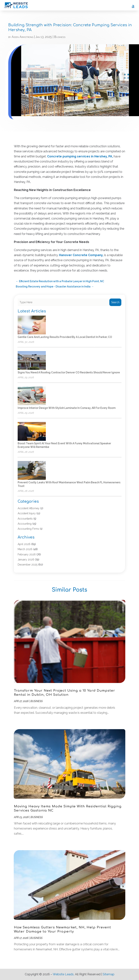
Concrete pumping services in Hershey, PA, (80, 156)
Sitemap (109, 974)
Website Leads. (63, 974)
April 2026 (24, 544)
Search (115, 302)
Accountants (25, 519)
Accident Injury (27, 513)
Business (60, 37)
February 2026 (27, 554)
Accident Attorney (29, 508)
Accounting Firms (28, 529)
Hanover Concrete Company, (81, 255)
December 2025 (28, 565)
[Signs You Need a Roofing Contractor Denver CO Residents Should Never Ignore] (32, 361)
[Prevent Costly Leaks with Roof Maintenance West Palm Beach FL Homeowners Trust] (32, 471)
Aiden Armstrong (22, 37)
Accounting (25, 524)
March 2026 (25, 549)
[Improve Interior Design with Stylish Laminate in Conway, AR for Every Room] (32, 396)
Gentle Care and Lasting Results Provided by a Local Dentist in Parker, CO (65, 337)
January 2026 (26, 560)
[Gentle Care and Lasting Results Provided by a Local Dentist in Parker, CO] (32, 325)
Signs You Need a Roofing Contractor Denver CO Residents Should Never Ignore (69, 372)
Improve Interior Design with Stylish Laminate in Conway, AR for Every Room (67, 408)
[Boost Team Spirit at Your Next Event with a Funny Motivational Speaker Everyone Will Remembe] (32, 432)
